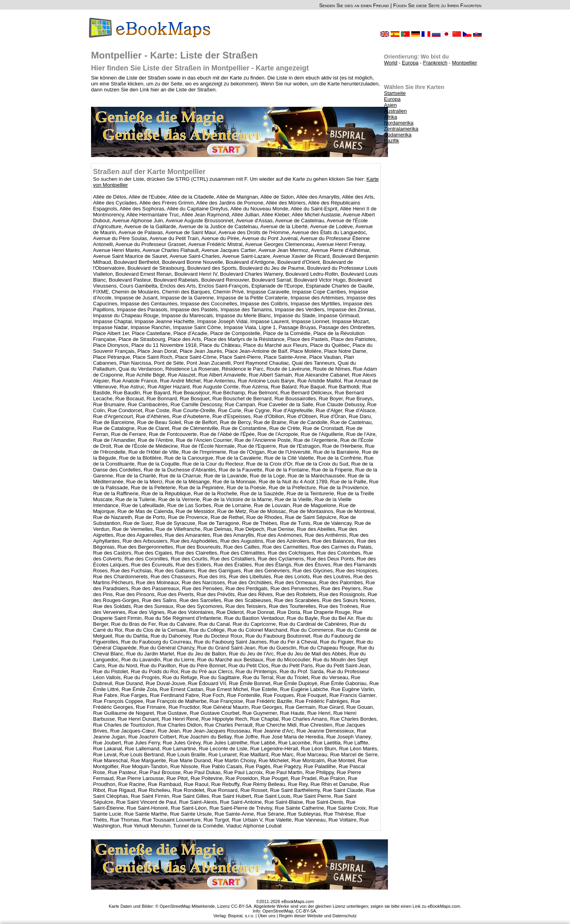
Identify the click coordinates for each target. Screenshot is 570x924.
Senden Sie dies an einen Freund (354, 5)
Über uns (267, 916)
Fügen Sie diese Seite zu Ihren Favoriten (437, 5)
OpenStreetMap (278, 911)
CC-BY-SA (306, 911)
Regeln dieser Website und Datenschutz (318, 916)
